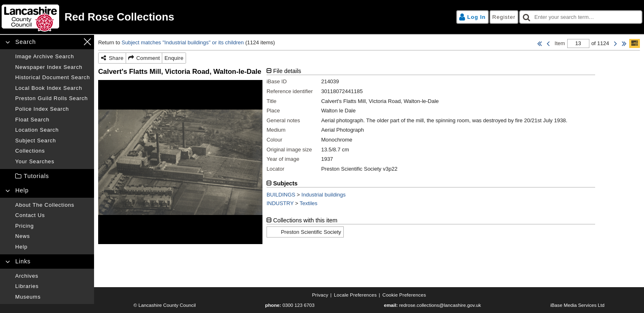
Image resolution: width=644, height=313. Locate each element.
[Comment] (144, 58)
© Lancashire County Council (165, 305)
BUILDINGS (281, 195)
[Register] (504, 17)
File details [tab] (287, 71)
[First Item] (539, 43)
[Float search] (53, 120)
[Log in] (473, 17)
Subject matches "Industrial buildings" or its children (183, 42)
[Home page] (161, 17)
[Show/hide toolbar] (635, 43)
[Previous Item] (548, 43)
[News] (53, 236)
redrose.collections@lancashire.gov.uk (440, 305)
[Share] (112, 58)
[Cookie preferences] (404, 295)
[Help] (53, 247)
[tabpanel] (431, 123)
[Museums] (53, 297)
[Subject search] (53, 141)
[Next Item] (615, 43)
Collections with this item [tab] (305, 220)
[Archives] (53, 276)
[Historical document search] (53, 78)
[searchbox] (581, 17)
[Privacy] (320, 295)
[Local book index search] (53, 88)
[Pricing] (53, 226)
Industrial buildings (324, 195)
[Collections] (53, 151)
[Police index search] (53, 109)
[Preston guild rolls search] (53, 98)
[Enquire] (174, 58)
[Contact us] (53, 215)
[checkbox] (581, 17)
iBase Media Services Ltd (577, 305)
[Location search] (53, 130)
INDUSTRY (280, 203)
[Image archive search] (53, 57)
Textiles (309, 203)
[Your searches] (53, 162)
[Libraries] (53, 286)
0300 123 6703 (299, 305)
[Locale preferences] (355, 295)
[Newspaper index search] (53, 67)
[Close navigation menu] (87, 42)
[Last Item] (624, 43)
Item (560, 43)
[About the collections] (53, 205)
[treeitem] (47, 176)
